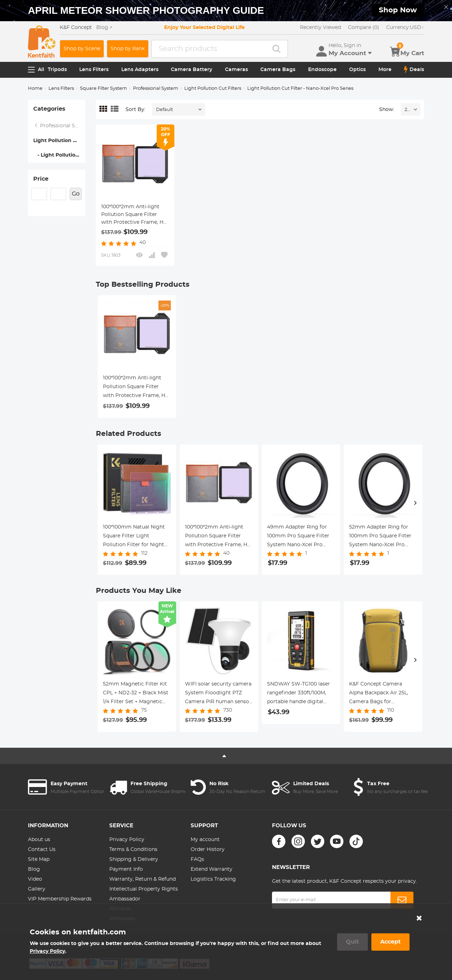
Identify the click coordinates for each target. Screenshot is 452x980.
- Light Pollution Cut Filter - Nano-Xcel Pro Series (59, 155)
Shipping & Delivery (134, 859)
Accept (390, 942)
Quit (352, 942)
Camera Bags (278, 70)
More (385, 70)
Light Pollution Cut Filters (213, 89)
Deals (414, 70)
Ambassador (125, 899)
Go (76, 194)
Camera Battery (192, 70)
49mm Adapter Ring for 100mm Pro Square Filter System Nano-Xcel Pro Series (298, 537)
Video (35, 879)
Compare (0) (364, 28)
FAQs (197, 859)
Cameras (236, 70)
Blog (34, 869)
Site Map (39, 859)
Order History (208, 850)
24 (407, 110)
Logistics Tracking (213, 879)
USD (405, 28)
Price (41, 179)
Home (35, 89)
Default (164, 110)
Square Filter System (103, 89)
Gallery (37, 889)
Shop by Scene (82, 49)
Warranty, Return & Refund (143, 879)
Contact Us (42, 850)
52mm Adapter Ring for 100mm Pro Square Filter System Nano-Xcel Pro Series (380, 537)
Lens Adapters (140, 70)
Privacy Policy (127, 840)
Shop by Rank (128, 49)
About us (39, 840)
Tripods (57, 70)
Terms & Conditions (133, 850)
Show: (387, 110)
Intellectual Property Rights (144, 889)
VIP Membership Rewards (60, 899)
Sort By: (135, 110)
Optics (357, 70)
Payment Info (126, 869)
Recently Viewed (320, 28)
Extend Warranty (211, 869)
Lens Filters (94, 70)
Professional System (156, 89)
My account (205, 840)
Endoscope (322, 70)
